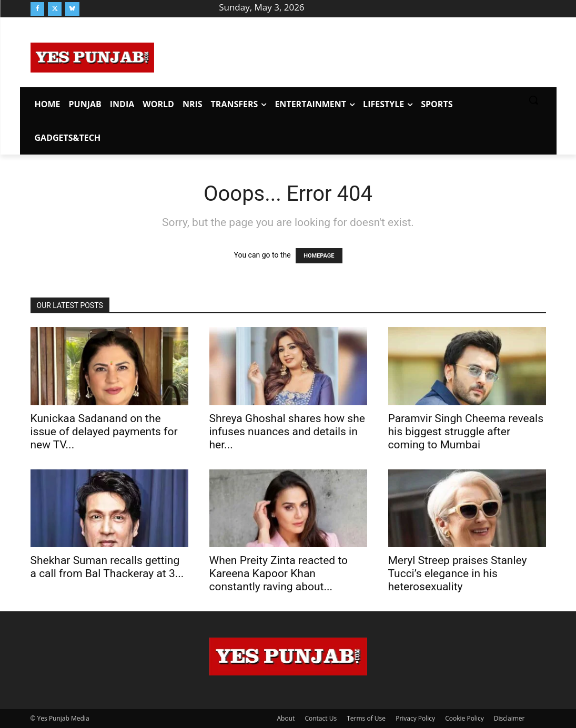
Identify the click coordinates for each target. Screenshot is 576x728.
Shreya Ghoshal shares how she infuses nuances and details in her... (287, 432)
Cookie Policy (464, 718)
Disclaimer (509, 718)
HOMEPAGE (319, 256)
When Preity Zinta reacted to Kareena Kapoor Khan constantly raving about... (279, 573)
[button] (533, 100)
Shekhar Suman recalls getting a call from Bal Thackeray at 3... (107, 567)
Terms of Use (366, 718)
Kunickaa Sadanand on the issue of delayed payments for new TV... (104, 432)
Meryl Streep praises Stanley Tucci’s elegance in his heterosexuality (458, 573)
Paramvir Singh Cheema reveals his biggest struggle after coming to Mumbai (466, 432)
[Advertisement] (350, 56)
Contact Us (321, 718)
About (286, 718)
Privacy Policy (415, 718)
